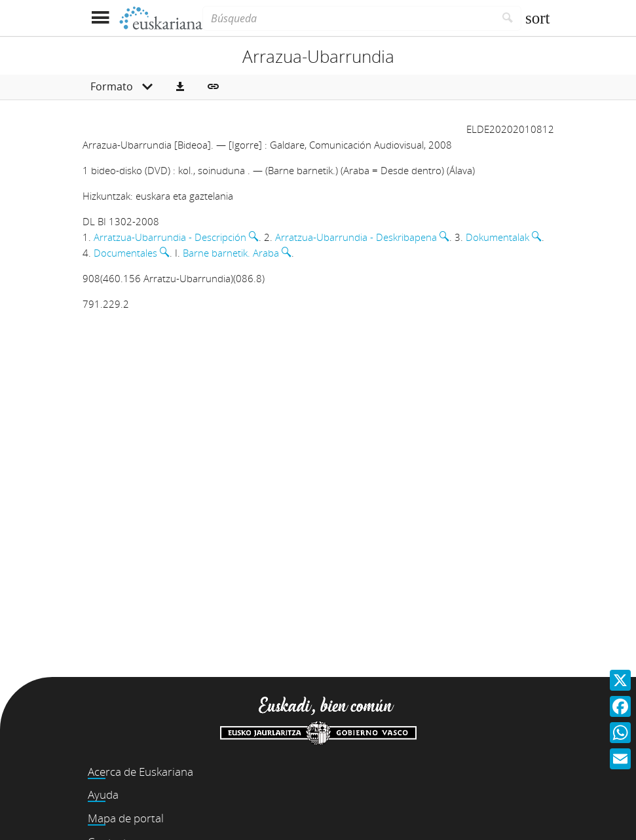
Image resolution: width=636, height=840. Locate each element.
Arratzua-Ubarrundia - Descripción (170, 237)
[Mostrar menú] (101, 18)
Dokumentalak (497, 237)
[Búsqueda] (348, 18)
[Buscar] (508, 18)
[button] (180, 87)
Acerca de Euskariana (140, 772)
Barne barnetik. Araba (231, 253)
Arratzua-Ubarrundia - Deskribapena (356, 237)
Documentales (125, 253)
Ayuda (103, 794)
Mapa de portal (126, 818)
